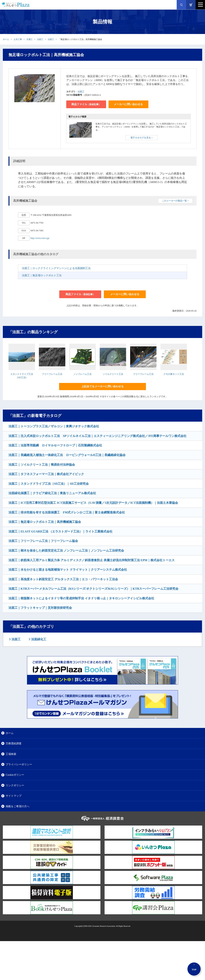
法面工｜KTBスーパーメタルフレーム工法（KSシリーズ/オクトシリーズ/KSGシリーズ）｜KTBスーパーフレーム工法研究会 (93, 589)
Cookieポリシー (15, 775)
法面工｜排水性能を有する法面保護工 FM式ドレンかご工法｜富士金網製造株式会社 (67, 512)
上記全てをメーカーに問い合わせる (102, 386)
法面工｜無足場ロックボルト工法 (42, 275)
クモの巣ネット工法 (174, 374)
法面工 (40, 39)
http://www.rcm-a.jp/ (40, 238)
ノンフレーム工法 (82, 374)
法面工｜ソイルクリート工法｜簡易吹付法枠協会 (42, 465)
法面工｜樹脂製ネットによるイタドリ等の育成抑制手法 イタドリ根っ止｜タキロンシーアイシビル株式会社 (81, 598)
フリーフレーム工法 (52, 374)
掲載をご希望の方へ (18, 806)
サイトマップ (14, 796)
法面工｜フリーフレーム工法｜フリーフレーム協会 (43, 541)
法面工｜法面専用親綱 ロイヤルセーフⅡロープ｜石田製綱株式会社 (55, 445)
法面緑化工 (38, 639)
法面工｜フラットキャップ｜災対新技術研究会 (40, 608)
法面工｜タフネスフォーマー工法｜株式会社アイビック (46, 474)
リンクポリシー (15, 785)
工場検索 (11, 754)
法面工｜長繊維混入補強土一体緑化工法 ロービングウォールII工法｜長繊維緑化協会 (67, 455)
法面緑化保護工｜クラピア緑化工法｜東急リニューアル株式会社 (52, 493)
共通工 (30, 39)
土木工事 (18, 39)
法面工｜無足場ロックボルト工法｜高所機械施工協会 (45, 522)
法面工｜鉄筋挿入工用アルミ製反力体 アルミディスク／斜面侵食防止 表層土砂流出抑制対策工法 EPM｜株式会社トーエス (92, 560)
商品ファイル (86, 104)
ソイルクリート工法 (113, 374)
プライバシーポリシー (19, 764)
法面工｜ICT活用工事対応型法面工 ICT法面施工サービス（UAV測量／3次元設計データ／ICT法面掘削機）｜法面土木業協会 (93, 503)
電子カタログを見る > (142, 138)
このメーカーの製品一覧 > (175, 201)
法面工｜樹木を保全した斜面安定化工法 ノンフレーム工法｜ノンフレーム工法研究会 (66, 551)
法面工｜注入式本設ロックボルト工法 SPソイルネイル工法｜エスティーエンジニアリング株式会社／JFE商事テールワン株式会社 (97, 436)
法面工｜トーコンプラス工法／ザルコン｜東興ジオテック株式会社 (54, 426)
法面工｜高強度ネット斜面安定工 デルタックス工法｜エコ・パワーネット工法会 (63, 579)
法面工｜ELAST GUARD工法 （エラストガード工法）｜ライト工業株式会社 (60, 531)
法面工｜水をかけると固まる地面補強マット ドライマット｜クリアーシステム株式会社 (68, 570)
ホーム (6, 39)
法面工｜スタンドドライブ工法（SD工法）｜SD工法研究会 (49, 484)
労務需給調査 (14, 743)
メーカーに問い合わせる (128, 104)
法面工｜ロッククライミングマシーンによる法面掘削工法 (56, 268)
